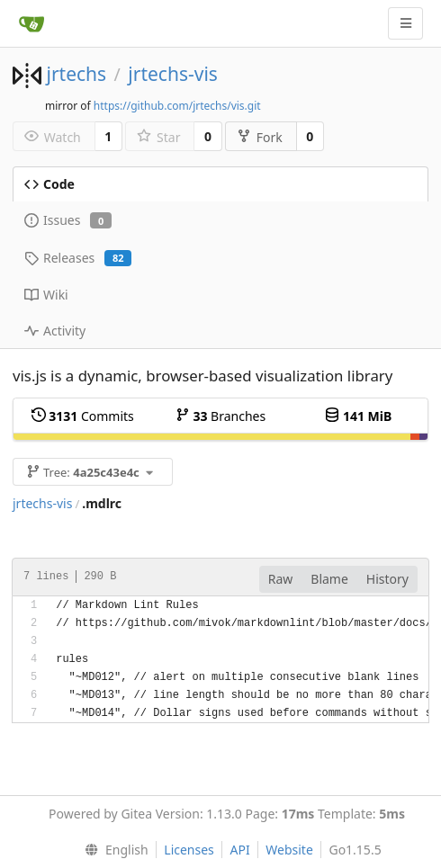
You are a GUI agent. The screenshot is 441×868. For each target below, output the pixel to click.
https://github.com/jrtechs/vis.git (177, 106)
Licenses (189, 850)
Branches (220, 416)
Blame (329, 579)
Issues (68, 220)
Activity (55, 331)
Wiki (46, 295)
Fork (260, 137)
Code (49, 184)
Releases (78, 258)
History (387, 579)
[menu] (112, 850)
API (239, 850)
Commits (83, 416)
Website (289, 850)
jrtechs (76, 74)
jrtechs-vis (173, 74)
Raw (281, 579)
